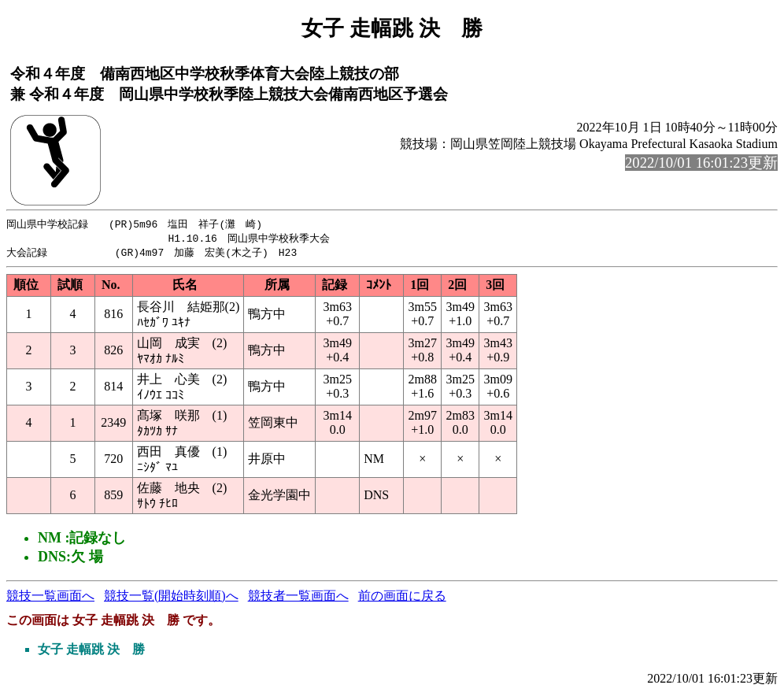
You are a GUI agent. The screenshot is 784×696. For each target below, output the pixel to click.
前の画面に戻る (402, 598)
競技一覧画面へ (50, 598)
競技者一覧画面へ (298, 598)
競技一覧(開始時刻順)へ (171, 598)
